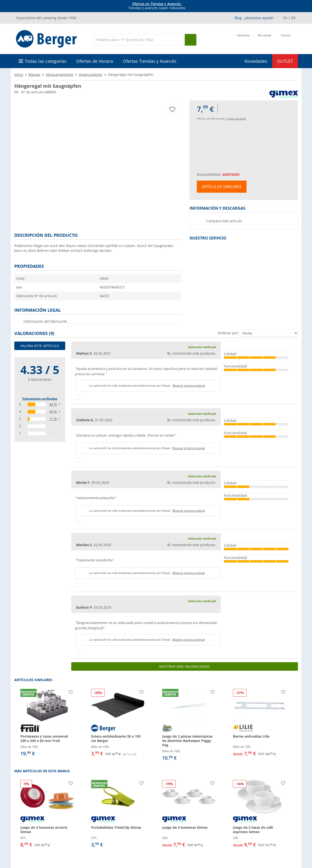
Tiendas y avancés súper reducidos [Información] (157, 6)
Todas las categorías (46, 61)
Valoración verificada (202, 347)
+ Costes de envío (236, 119)
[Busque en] (191, 40)
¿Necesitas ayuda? (259, 18)
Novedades (256, 61)
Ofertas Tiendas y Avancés (150, 61)
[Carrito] (286, 39)
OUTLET (285, 61)
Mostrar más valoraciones (185, 666)
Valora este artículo (40, 346)
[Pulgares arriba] (78, 397)
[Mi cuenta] (265, 39)
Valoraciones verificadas (40, 399)
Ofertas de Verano (95, 61)
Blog (238, 18)
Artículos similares (222, 187)
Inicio (19, 75)
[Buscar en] (140, 40)
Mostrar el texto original (189, 386)
